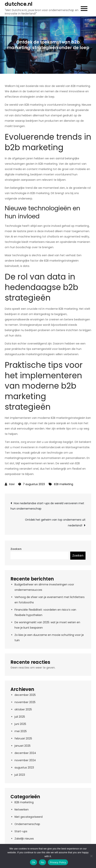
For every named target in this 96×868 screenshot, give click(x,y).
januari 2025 (23, 746)
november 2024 (25, 760)
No (42, 862)
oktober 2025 (23, 709)
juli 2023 (20, 775)
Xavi (12, 484)
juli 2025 (20, 717)
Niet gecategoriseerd (29, 817)
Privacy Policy (58, 862)
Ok (33, 862)
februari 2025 (23, 738)
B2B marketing (64, 484)
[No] (91, 856)
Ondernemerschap (27, 824)
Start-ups (21, 831)
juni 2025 (20, 724)
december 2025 (25, 695)
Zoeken (16, 549)
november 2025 (25, 702)
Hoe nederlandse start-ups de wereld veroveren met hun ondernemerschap (47, 506)
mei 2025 (21, 731)
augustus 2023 (24, 768)
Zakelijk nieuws (24, 839)
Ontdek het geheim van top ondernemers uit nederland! (55, 523)
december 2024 (25, 753)
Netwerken (22, 810)
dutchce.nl (19, 4)
